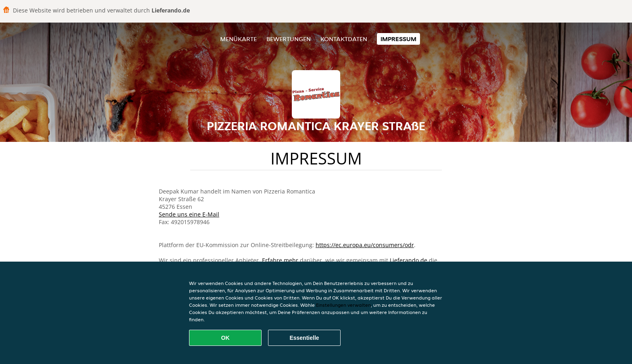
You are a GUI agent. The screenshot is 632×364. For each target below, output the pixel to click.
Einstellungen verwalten (343, 305)
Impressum (398, 39)
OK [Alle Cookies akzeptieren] (226, 338)
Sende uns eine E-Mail (189, 214)
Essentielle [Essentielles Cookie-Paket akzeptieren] (304, 338)
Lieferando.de (409, 260)
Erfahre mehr (280, 260)
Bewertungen (289, 39)
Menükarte (238, 39)
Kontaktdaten (344, 39)
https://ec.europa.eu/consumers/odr (365, 245)
